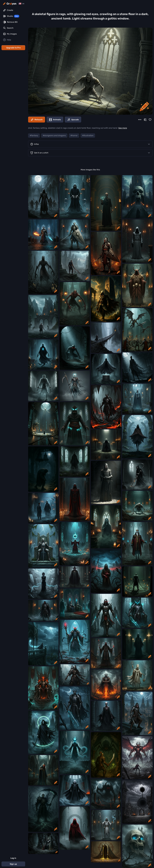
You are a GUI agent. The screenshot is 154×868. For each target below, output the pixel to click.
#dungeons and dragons (54, 135)
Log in (13, 858)
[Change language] (21, 4)
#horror (74, 135)
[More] (140, 120)
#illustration (88, 135)
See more (123, 128)
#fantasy (34, 135)
